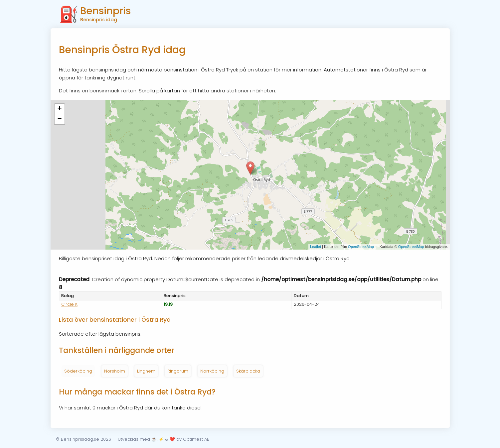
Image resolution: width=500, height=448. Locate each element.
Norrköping (212, 371)
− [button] (59, 119)
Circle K (69, 304)
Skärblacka (248, 371)
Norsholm (115, 371)
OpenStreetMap (361, 247)
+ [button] (59, 109)
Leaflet (316, 247)
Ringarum (178, 371)
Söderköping (78, 371)
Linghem (146, 371)
